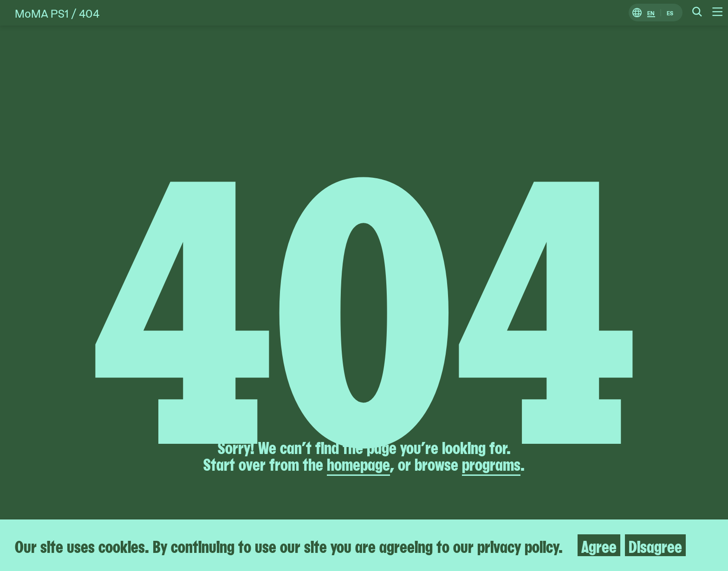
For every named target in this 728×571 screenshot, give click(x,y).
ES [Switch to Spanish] (670, 13)
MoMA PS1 (42, 13)
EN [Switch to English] (651, 13)
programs (491, 463)
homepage (358, 463)
